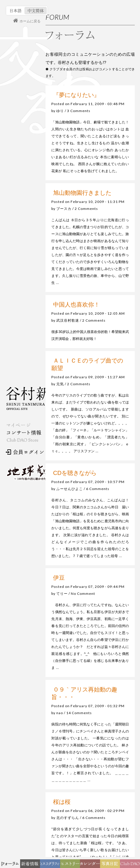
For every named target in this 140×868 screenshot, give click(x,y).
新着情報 (32, 865)
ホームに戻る (30, 21)
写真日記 (112, 865)
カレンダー (92, 865)
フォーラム (11, 865)
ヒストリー (72, 865)
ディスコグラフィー (50, 865)
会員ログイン (25, 452)
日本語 (16, 11)
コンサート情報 (24, 433)
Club (131, 865)
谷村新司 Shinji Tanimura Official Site (35, 398)
